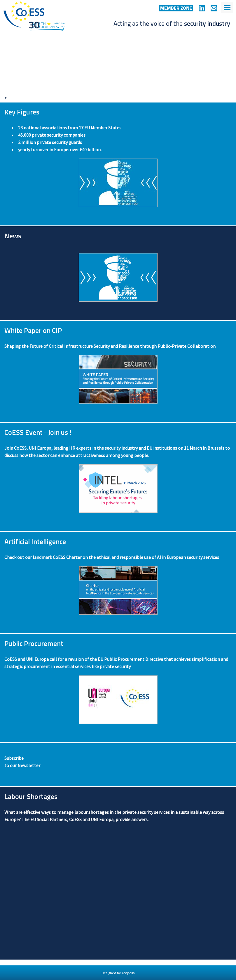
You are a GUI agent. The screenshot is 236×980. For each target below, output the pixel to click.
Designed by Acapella (118, 973)
